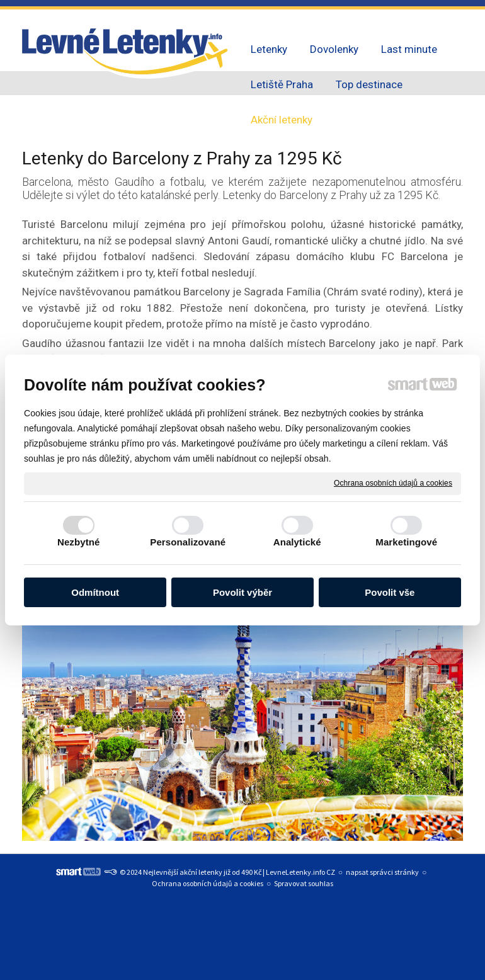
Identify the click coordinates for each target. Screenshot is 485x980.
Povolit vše (390, 592)
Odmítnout (95, 592)
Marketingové (406, 542)
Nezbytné (78, 542)
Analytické (297, 542)
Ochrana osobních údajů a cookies (393, 483)
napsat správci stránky (382, 872)
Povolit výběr (243, 592)
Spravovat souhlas (304, 883)
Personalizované (188, 542)
